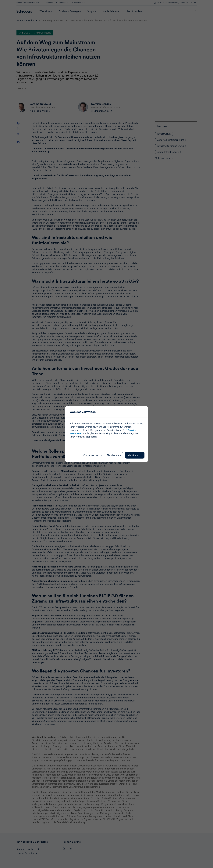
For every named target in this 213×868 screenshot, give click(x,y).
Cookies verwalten (93, 455)
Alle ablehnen (114, 455)
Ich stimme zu (135, 455)
